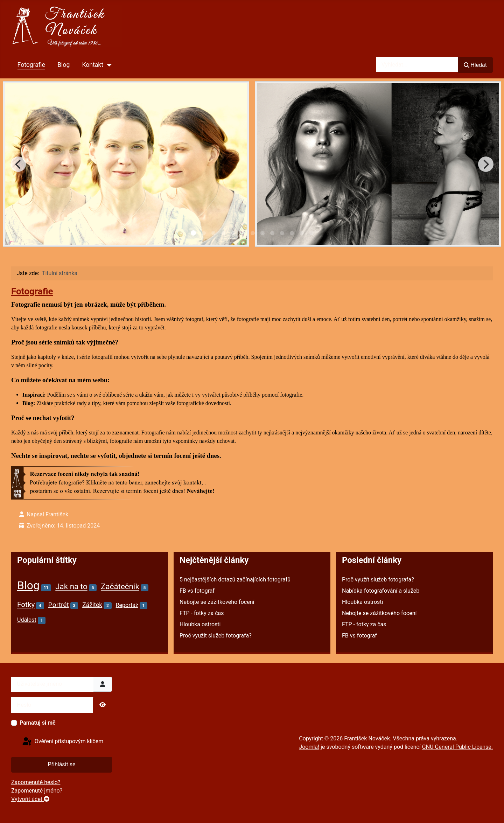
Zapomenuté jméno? (37, 791)
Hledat (475, 65)
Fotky (26, 605)
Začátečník (120, 586)
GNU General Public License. (457, 747)
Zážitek (92, 605)
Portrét (59, 605)
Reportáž (127, 605)
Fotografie (31, 65)
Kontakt (93, 65)
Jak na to (71, 586)
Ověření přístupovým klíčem (62, 742)
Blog (64, 65)
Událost (27, 620)
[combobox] (417, 65)
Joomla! (309, 747)
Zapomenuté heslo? (36, 782)
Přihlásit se (62, 764)
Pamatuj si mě (38, 723)
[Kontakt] (108, 65)
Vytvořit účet (30, 799)
